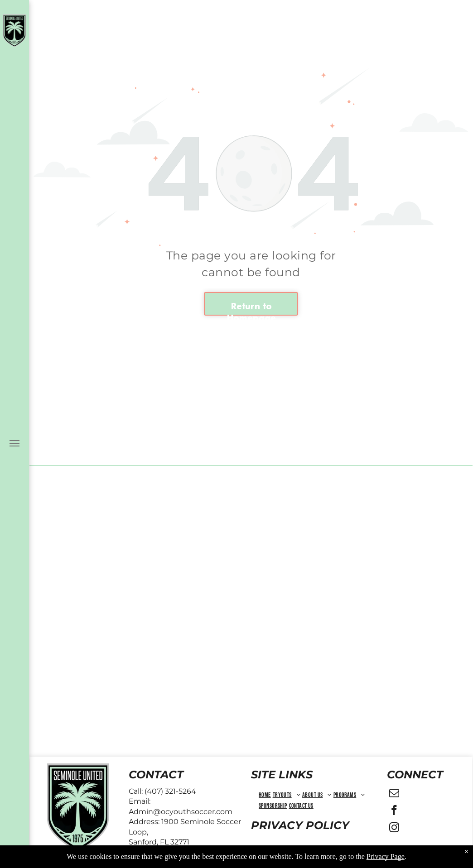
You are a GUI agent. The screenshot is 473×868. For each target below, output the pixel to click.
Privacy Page (386, 856)
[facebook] (394, 811)
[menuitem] (265, 795)
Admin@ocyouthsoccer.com (181, 812)
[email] (394, 794)
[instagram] (394, 829)
